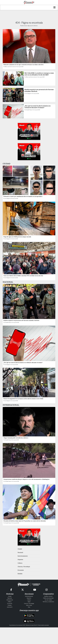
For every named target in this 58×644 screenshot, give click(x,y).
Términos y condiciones (48, 602)
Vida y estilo (29, 605)
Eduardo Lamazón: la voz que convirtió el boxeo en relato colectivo (23, 65)
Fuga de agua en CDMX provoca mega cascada (17, 237)
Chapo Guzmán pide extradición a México (16, 438)
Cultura (20, 563)
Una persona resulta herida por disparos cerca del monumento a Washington (26, 479)
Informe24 (10, 607)
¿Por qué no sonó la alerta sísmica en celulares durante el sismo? (23, 363)
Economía (21, 570)
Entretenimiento (23, 556)
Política (10, 602)
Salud (29, 602)
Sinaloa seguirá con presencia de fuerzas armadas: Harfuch (21, 320)
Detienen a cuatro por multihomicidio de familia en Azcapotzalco (23, 196)
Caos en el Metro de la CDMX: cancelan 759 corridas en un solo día (23, 276)
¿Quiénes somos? (48, 596)
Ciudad (20, 549)
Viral (29, 607)
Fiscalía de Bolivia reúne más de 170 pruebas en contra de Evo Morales (25, 521)
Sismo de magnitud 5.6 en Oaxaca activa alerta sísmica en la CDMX (23, 399)
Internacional (10, 600)
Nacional (20, 553)
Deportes (20, 560)
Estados (20, 574)
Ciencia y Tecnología (24, 567)
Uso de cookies (48, 600)
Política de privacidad (48, 598)
